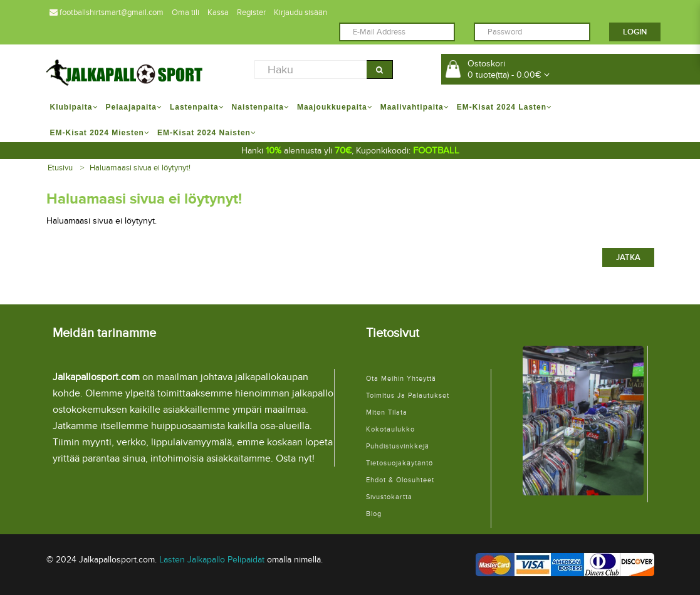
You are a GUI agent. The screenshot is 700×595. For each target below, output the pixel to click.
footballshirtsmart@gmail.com (107, 13)
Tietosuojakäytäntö (400, 463)
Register (251, 13)
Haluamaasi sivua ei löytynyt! (140, 168)
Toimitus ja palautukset (408, 396)
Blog (374, 514)
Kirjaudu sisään (300, 13)
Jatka (628, 257)
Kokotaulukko (390, 429)
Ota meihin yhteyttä (401, 379)
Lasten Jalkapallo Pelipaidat (212, 560)
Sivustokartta (389, 497)
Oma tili (185, 13)
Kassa (218, 13)
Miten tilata (387, 412)
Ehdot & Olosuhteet (400, 480)
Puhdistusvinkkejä (398, 446)
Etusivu (60, 168)
